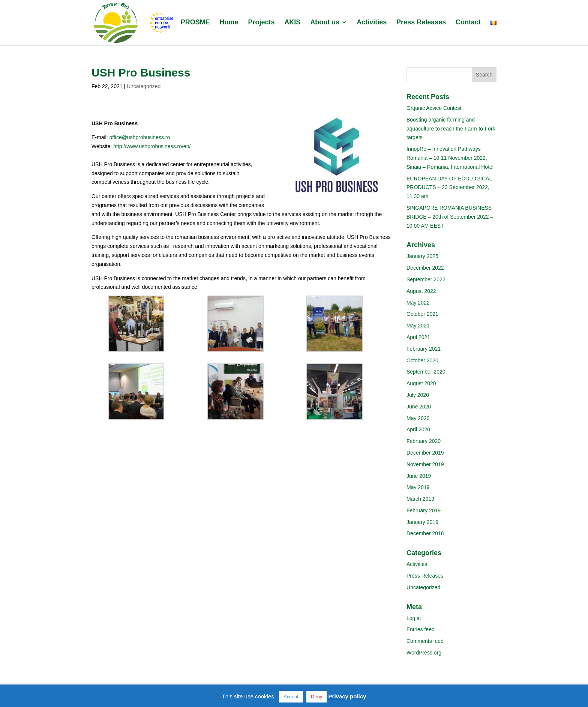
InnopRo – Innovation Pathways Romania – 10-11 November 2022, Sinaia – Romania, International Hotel (450, 158)
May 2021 (418, 326)
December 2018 (425, 533)
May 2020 (418, 418)
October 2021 (422, 314)
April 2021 (418, 337)
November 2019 (425, 464)
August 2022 (421, 291)
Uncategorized (144, 86)
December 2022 (425, 268)
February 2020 (424, 441)
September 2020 (426, 372)
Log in (414, 618)
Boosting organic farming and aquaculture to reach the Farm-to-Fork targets (451, 129)
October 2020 (422, 360)
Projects (261, 23)
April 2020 (418, 429)
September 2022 (426, 279)
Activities (372, 23)
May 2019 (418, 487)
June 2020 (419, 407)
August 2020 (421, 383)
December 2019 (425, 453)
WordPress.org (424, 653)
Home (229, 23)
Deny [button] (316, 697)
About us (325, 23)
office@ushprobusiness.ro (139, 137)
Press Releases (421, 23)
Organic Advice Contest (434, 108)
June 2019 (419, 476)
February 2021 (424, 349)
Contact (468, 23)
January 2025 (422, 256)
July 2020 (418, 395)
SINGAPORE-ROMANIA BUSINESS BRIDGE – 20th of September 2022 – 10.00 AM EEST (450, 217)
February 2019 (424, 510)
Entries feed (421, 629)
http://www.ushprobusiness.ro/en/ (152, 146)
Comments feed (425, 641)
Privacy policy (347, 696)
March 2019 (420, 499)
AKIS (292, 23)
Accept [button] (291, 697)
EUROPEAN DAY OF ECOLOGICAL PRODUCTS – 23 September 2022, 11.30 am (449, 188)
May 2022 (418, 303)
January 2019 (422, 522)
